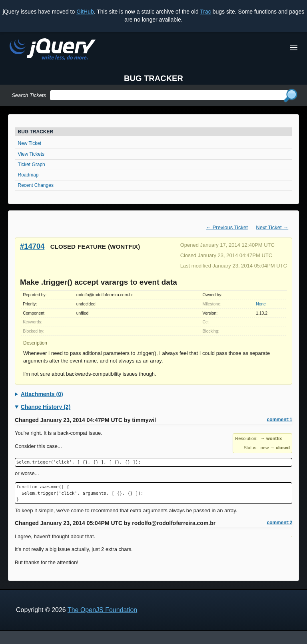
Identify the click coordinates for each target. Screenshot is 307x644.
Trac (205, 12)
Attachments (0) (42, 394)
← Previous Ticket (227, 227)
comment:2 (280, 523)
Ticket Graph (32, 164)
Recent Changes (36, 185)
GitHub (85, 12)
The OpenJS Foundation (102, 610)
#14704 (32, 246)
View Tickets (31, 154)
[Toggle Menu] (294, 48)
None (261, 304)
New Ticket (30, 143)
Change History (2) (46, 407)
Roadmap (28, 175)
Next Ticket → (272, 227)
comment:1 (280, 420)
